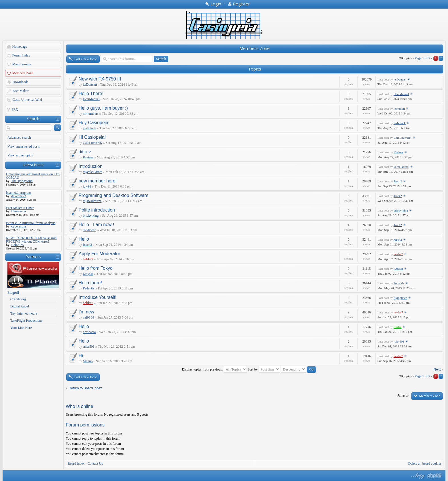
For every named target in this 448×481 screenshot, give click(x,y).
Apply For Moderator (99, 254)
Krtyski (88, 274)
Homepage (20, 47)
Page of (422, 58)
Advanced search (19, 138)
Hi (81, 356)
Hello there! (90, 283)
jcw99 (87, 186)
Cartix (398, 327)
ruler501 (89, 347)
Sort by (264, 369)
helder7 (88, 259)
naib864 (88, 317)
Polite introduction (97, 210)
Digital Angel (20, 306)
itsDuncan (90, 84)
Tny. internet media (24, 313)
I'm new (86, 312)
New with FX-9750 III (100, 79)
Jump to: (403, 395)
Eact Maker (21, 91)
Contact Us (95, 464)
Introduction (91, 166)
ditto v (85, 152)
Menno (88, 361)
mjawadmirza (92, 201)
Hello (84, 239)
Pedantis (89, 288)
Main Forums (22, 64)
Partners (33, 257)
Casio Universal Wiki (27, 100)
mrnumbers (91, 114)
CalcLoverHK (93, 143)
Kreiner (88, 157)
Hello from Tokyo (96, 268)
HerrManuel (91, 99)
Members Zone (23, 73)
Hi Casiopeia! (92, 137)
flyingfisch (401, 298)
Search (33, 119)
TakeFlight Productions (26, 321)
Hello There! (91, 93)
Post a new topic (86, 59)
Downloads (20, 82)
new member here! (98, 181)
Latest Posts (33, 165)
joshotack (89, 128)
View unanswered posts (24, 146)
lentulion (399, 108)
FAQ (15, 109)
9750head (90, 230)
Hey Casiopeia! (94, 123)
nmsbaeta (89, 332)
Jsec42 (398, 181)
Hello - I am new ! (96, 225)
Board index (76, 464)
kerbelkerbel (402, 167)
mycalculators (92, 172)
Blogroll (13, 293)
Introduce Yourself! (98, 297)
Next (437, 369)
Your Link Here (21, 328)
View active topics (20, 155)
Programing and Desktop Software (114, 195)
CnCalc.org (18, 299)
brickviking (91, 216)
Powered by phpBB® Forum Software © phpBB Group (435, 476)
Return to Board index (85, 388)
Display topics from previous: (214, 369)
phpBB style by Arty (417, 476)
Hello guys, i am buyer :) (103, 108)
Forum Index (21, 55)
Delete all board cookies (425, 464)
